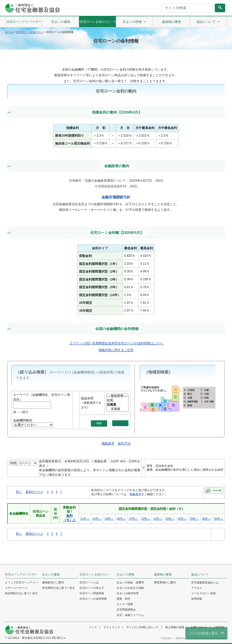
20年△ (170, 519)
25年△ (182, 519)
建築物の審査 (172, 22)
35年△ (206, 519)
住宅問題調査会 (126, 610)
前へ (19, 492)
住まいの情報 (135, 22)
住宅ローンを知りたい (98, 22)
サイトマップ (112, 627)
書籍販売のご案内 (53, 582)
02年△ (97, 519)
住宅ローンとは (89, 582)
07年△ (133, 519)
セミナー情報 (125, 604)
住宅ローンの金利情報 (93, 599)
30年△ (194, 519)
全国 (117, 400)
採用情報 (197, 599)
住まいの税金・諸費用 (130, 582)
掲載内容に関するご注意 (116, 350)
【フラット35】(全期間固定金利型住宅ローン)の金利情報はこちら (116, 343)
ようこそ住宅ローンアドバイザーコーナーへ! (21, 585)
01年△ (85, 519)
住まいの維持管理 (128, 593)
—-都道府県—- (117, 396)
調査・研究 (123, 599)
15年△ (158, 519)
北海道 (117, 409)
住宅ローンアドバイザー (24, 22)
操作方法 (124, 443)
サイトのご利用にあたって (143, 627)
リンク (93, 627)
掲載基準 (108, 443)
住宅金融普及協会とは (205, 582)
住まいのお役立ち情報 (130, 588)
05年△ (121, 519)
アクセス (197, 588)
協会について (208, 22)
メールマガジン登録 (203, 593)
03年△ (109, 519)
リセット (120, 423)
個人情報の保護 (175, 627)
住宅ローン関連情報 (92, 593)
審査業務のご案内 (165, 582)
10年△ (146, 519)
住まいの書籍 (61, 22)
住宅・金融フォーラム (130, 615)
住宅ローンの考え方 (92, 588)
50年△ (219, 519)
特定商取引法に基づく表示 (21, 593)
